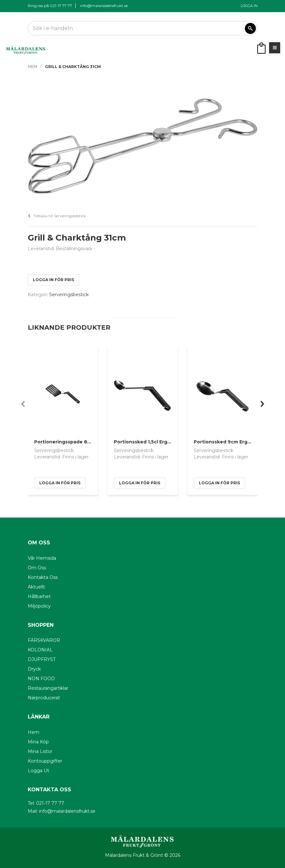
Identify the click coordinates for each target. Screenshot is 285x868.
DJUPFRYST (42, 659)
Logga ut (38, 771)
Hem (33, 67)
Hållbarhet (39, 596)
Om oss (37, 568)
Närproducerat (44, 698)
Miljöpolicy (39, 606)
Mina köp (38, 742)
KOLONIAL (40, 650)
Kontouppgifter (45, 761)
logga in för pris (53, 280)
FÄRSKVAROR (44, 640)
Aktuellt (36, 587)
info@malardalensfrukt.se (104, 6)
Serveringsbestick (69, 295)
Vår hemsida (42, 558)
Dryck (34, 669)
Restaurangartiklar (48, 688)
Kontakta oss (43, 577)
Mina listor (40, 751)
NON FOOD (41, 679)
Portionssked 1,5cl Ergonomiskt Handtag (163, 442)
